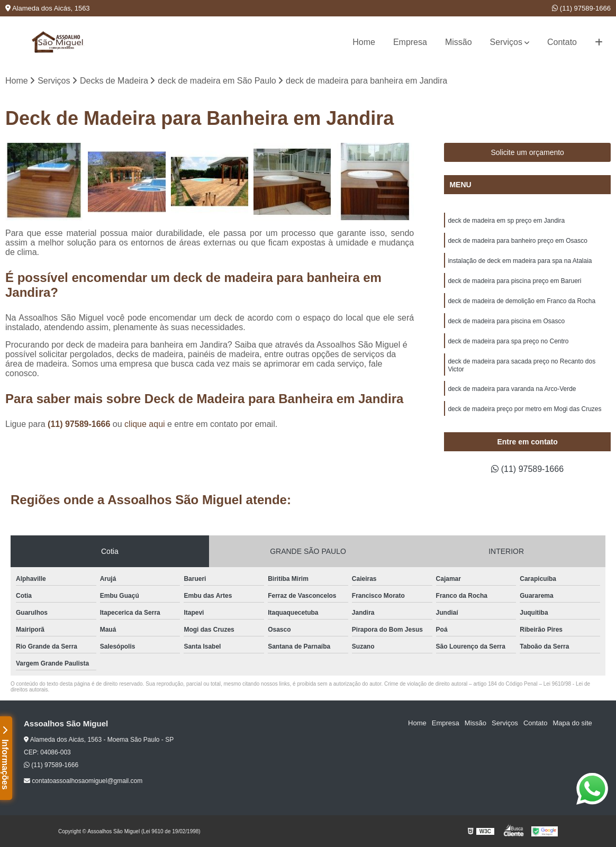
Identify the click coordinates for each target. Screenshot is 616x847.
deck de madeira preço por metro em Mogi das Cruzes (524, 409)
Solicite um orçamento (527, 152)
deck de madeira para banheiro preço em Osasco (517, 241)
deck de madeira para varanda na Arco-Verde (512, 389)
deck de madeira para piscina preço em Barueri (514, 281)
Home (364, 42)
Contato (562, 42)
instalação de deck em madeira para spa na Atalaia (520, 261)
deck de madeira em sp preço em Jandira (506, 221)
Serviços (506, 42)
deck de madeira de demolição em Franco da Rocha (522, 301)
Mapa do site (572, 723)
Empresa (410, 42)
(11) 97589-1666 (581, 8)
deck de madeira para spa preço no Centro (508, 341)
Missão (459, 42)
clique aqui (145, 424)
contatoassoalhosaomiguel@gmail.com (83, 781)
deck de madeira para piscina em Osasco (506, 321)
